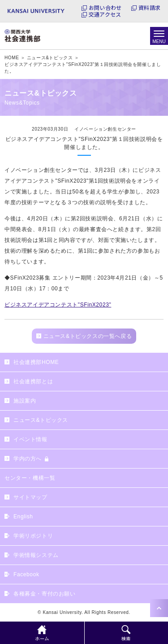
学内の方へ (28, 459)
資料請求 (149, 8)
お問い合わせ (105, 8)
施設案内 (25, 401)
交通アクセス (105, 14)
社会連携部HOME (36, 362)
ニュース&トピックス (41, 420)
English (23, 517)
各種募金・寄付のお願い (45, 594)
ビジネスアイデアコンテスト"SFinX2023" (58, 305)
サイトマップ (30, 497)
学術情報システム (36, 555)
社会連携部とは (33, 381)
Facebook (26, 574)
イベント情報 (30, 439)
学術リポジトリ (33, 536)
